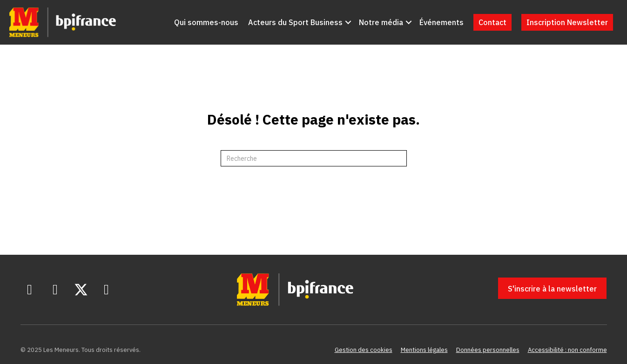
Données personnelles (488, 350)
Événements (442, 22)
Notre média (381, 22)
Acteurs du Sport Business (295, 22)
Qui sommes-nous (206, 22)
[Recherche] (314, 158)
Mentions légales (424, 350)
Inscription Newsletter (567, 22)
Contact (492, 22)
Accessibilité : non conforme (567, 350)
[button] (348, 22)
